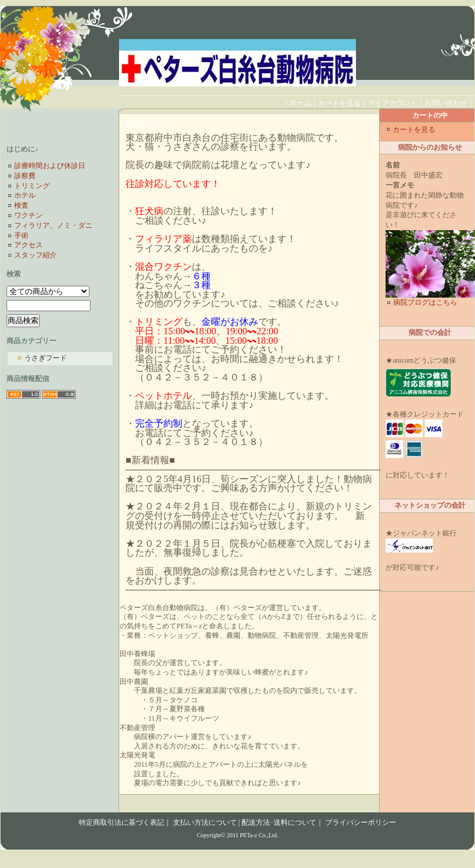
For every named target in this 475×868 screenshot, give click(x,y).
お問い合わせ (446, 103)
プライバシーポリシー (361, 822)
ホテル (25, 195)
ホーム (300, 103)
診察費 (25, 176)
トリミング (32, 186)
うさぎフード (42, 358)
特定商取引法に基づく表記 (121, 822)
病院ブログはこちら (425, 302)
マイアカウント (393, 103)
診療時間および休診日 (50, 166)
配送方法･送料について (279, 822)
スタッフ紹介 (36, 255)
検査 (21, 205)
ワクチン (28, 215)
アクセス (28, 245)
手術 (21, 235)
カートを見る (339, 103)
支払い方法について (205, 822)
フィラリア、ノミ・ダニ (53, 225)
